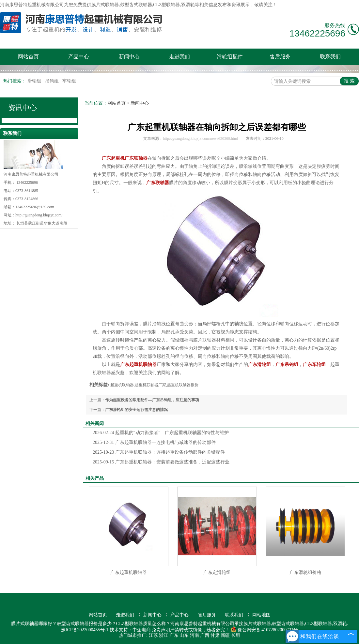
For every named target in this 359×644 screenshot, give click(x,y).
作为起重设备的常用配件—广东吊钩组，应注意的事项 (152, 400)
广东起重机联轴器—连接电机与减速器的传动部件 (154, 442)
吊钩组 (53, 81)
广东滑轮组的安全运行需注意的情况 (136, 410)
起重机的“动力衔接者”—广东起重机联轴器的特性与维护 (161, 433)
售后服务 (280, 57)
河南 (195, 635)
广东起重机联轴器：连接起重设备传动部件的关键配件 (159, 452)
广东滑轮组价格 (305, 572)
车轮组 (69, 81)
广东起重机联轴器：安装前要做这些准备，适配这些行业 (161, 462)
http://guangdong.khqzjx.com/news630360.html (200, 139)
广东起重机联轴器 (129, 572)
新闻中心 (129, 57)
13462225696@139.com (35, 207)
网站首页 (28, 57)
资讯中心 (23, 108)
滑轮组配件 (230, 57)
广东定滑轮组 (217, 572)
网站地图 (261, 615)
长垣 (236, 635)
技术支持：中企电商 (130, 630)
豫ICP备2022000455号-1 (85, 630)
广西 (205, 635)
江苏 (153, 635)
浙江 (164, 635)
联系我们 (330, 57)
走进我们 (179, 57)
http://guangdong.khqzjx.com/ (39, 215)
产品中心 (79, 57)
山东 (184, 635)
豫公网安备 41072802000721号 (265, 630)
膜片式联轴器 (105, 5)
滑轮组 (35, 81)
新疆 (225, 635)
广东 (174, 635)
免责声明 (161, 630)
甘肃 (215, 635)
